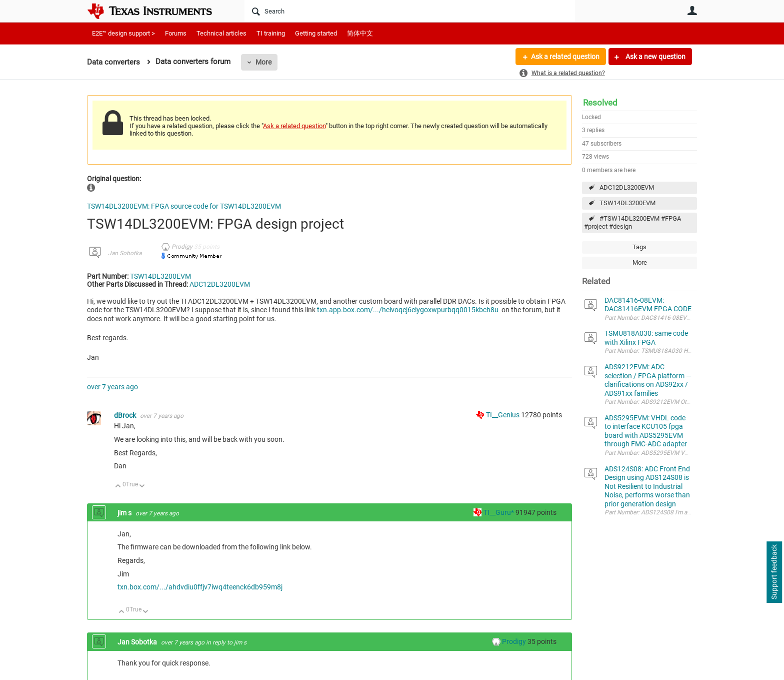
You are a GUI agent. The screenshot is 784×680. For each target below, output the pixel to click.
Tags (639, 247)
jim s (125, 513)
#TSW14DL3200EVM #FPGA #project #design (632, 223)
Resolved (600, 103)
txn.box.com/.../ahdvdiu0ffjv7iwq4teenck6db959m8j (200, 587)
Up (118, 487)
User (692, 11)
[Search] (410, 11)
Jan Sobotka (125, 253)
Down (142, 487)
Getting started (316, 33)
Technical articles (221, 33)
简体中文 (360, 33)
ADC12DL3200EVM (627, 187)
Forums (176, 33)
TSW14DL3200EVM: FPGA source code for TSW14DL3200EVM (184, 206)
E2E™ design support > (123, 33)
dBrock (126, 415)
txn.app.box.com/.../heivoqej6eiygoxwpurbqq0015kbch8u (408, 310)
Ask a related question (565, 57)
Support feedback (774, 572)
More (263, 62)
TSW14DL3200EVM (627, 203)
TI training (271, 33)
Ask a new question (655, 57)
